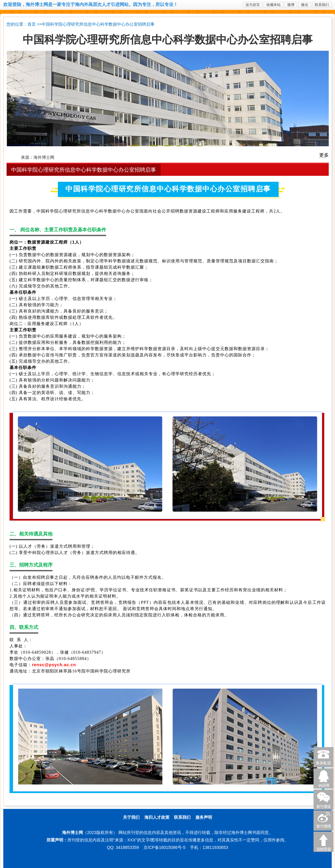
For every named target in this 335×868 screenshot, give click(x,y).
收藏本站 (274, 5)
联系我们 (322, 5)
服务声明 (204, 817)
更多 (324, 155)
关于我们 (131, 817)
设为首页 (253, 5)
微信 (305, 5)
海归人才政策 (157, 817)
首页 (32, 24)
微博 (291, 5)
